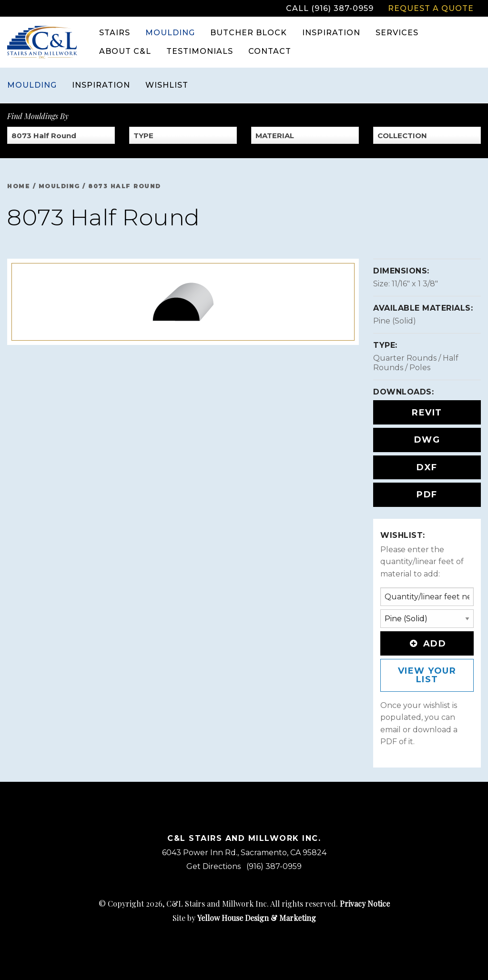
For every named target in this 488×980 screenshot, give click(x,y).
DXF (427, 467)
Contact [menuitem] (270, 51)
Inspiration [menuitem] (331, 33)
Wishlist (167, 85)
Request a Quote (431, 8)
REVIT (427, 413)
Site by (244, 918)
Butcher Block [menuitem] (249, 33)
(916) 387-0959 (274, 866)
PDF (427, 495)
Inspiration (101, 85)
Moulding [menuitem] (170, 33)
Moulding (32, 85)
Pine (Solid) (395, 321)
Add (427, 644)
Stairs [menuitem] (115, 33)
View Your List (427, 675)
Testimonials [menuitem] (200, 51)
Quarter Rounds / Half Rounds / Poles (416, 363)
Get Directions (213, 866)
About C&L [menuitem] (125, 51)
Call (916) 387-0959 (330, 8)
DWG (427, 440)
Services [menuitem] (397, 33)
